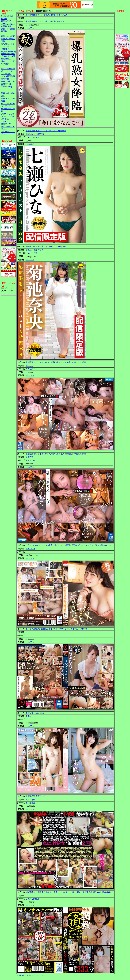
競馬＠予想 (6, 21)
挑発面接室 (30, 803)
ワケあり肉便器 (32, 899)
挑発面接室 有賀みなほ (35, 796)
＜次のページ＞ (37, 975)
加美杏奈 (29, 457)
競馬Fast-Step (7, 86)
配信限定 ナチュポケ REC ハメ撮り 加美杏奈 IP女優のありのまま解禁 (56, 454)
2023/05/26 (30, 28)
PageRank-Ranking (9, 51)
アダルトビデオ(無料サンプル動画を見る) (8, 116)
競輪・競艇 (10, 93)
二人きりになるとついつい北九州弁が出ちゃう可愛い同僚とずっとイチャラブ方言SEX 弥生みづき (68, 545)
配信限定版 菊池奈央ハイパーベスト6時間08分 (46, 246)
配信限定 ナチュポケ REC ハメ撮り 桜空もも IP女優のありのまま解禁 (56, 362)
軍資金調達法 (7, 109)
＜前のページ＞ (23, 975)
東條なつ (29, 716)
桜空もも (29, 366)
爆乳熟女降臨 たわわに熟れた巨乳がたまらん (45, 21)
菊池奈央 (29, 250)
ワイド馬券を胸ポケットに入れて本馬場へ (8, 71)
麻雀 (3, 96)
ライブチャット (8, 127)
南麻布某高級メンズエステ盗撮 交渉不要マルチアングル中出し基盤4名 (56, 629)
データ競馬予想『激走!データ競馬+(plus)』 (8, 56)
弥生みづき (30, 549)
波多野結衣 (39, 250)
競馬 (3, 93)
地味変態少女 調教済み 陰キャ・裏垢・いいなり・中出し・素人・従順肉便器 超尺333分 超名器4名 (68, 892)
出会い (4, 129)
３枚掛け (5, 49)
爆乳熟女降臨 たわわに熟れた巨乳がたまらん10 (46, 15)
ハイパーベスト (32, 137)
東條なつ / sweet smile (35, 713)
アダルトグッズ (8, 121)
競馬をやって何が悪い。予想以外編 (8, 39)
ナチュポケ (30, 369)
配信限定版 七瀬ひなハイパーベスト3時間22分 (46, 131)
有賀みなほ (30, 799)
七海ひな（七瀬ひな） (35, 134)
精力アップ (6, 124)
